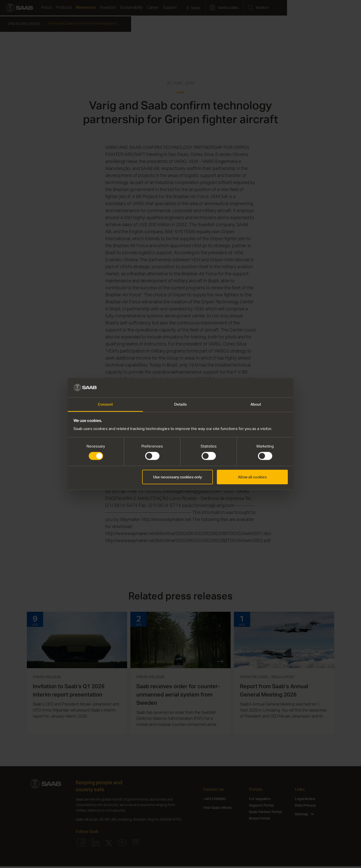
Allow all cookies (252, 477)
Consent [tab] (105, 404)
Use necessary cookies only (177, 477)
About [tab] (256, 404)
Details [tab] (180, 404)
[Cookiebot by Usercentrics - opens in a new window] (266, 388)
